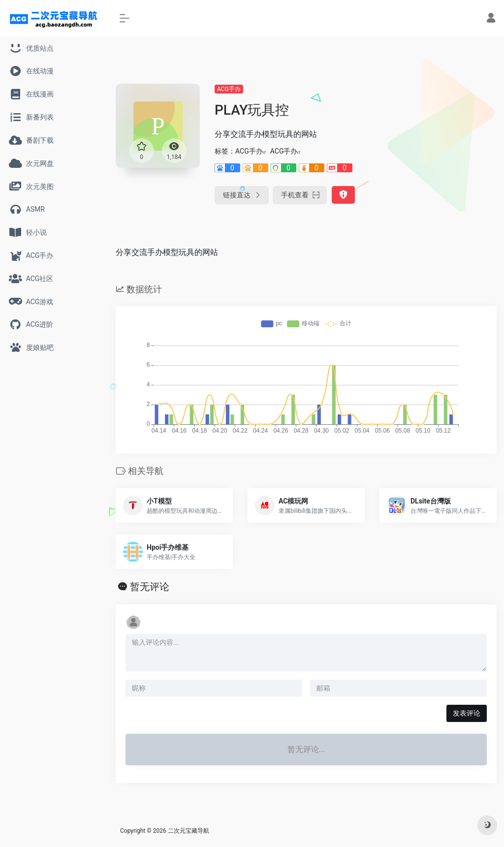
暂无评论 (150, 587)
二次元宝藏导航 (189, 831)
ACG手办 (229, 89)
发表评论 (467, 713)
